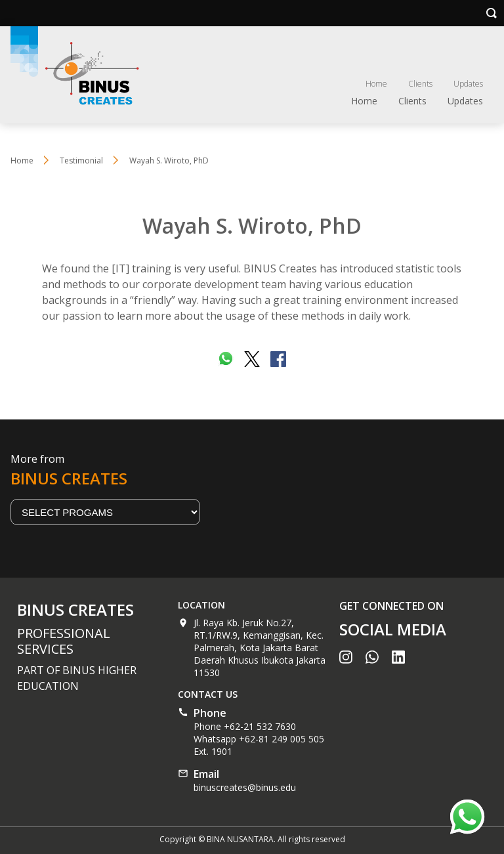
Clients (420, 84)
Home (376, 84)
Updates (468, 84)
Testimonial (81, 160)
